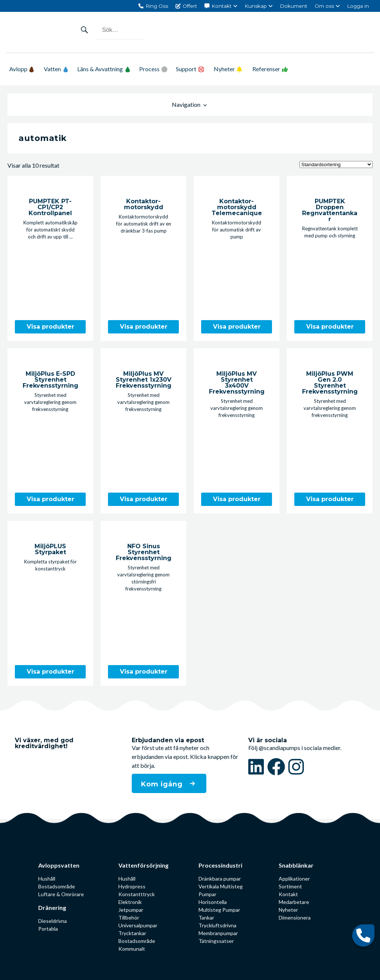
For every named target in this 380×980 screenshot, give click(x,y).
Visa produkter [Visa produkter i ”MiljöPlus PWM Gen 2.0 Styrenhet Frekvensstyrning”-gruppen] (330, 499)
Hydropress (132, 886)
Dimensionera (295, 917)
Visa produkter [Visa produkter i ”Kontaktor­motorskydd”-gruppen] (144, 327)
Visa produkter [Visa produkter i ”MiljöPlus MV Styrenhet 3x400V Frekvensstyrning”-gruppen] (237, 499)
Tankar (206, 917)
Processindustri (220, 865)
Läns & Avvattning (104, 69)
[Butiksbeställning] (336, 165)
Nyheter (224, 69)
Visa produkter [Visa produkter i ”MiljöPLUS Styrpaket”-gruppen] (50, 672)
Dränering (52, 907)
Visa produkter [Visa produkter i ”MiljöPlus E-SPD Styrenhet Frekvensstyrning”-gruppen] (50, 499)
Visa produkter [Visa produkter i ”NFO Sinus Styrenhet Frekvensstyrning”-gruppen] (144, 672)
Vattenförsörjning (142, 865)
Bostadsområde (57, 886)
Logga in (358, 6)
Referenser (266, 69)
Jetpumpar (131, 910)
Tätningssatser (216, 941)
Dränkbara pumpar (220, 879)
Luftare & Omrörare (61, 894)
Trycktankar (132, 933)
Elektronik (130, 902)
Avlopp (22, 69)
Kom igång (163, 784)
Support (186, 69)
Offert (190, 6)
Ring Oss (157, 6)
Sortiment (290, 886)
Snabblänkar (296, 865)
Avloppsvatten (59, 865)
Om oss (324, 6)
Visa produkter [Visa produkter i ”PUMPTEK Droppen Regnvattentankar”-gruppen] (330, 327)
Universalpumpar (138, 925)
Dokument (294, 6)
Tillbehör (129, 917)
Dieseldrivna (53, 921)
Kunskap (256, 6)
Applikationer (294, 879)
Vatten (56, 69)
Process (149, 69)
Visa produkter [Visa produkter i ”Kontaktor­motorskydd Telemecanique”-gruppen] (237, 327)
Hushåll (47, 879)
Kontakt (222, 6)
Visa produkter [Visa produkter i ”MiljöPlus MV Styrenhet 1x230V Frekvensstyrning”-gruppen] (144, 499)
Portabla (48, 929)
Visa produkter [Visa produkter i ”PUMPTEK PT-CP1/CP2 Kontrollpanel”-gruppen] (50, 327)
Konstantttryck (137, 894)
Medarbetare (294, 902)
